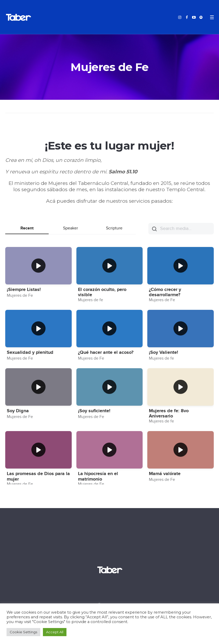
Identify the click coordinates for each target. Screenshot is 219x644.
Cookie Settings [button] (23, 632)
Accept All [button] (55, 632)
